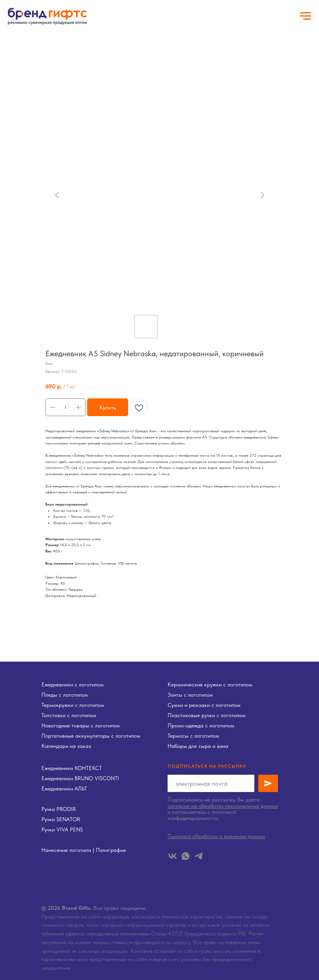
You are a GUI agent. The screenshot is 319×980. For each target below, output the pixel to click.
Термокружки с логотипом (73, 705)
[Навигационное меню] (306, 16)
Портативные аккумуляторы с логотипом (91, 736)
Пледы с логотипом (65, 695)
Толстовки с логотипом (69, 715)
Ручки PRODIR (59, 809)
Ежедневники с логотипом (73, 684)
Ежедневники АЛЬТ (64, 788)
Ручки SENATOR (61, 819)
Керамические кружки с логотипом (210, 684)
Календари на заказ (66, 746)
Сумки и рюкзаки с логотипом (204, 705)
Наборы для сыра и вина (198, 746)
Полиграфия (111, 850)
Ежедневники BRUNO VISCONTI (80, 778)
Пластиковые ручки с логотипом (207, 715)
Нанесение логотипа (66, 850)
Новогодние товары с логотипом (81, 725)
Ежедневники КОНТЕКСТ (72, 768)
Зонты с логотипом (190, 695)
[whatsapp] (186, 856)
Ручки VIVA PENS (62, 829)
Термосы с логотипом (193, 736)
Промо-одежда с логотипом (201, 725)
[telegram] (199, 856)
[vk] (173, 856)
